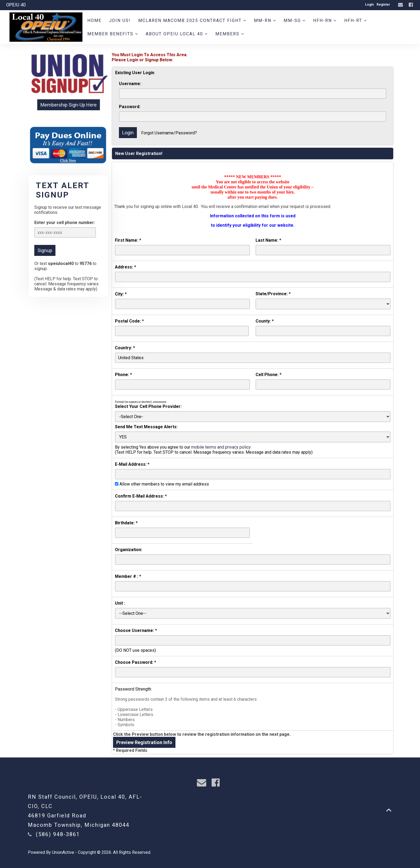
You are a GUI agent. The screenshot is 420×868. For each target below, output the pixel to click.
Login (369, 5)
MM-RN (265, 20)
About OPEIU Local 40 (177, 34)
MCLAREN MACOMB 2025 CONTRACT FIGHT (192, 20)
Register (383, 5)
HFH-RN (325, 20)
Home (94, 20)
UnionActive (63, 852)
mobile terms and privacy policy (221, 447)
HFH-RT (356, 20)
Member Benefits (113, 34)
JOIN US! (120, 20)
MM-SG (295, 20)
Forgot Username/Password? (169, 133)
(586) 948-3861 (58, 834)
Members (230, 34)
